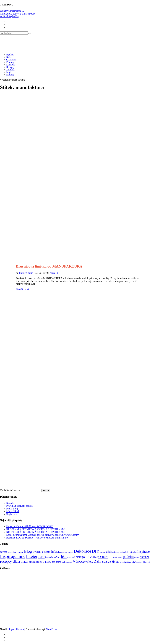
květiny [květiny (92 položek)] (57, 557)
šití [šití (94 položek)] (149, 562)
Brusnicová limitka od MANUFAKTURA (49, 266)
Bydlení (10, 55)
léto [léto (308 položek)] (64, 557)
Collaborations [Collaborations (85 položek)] (61, 552)
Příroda (10, 62)
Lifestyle (11, 65)
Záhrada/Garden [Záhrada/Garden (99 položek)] (135, 562)
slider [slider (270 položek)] (16, 562)
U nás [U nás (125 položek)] (46, 562)
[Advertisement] (80, 133)
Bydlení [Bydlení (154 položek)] (37, 552)
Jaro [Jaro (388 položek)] (41, 556)
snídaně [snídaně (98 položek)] (24, 562)
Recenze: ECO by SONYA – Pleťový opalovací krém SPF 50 (37, 538)
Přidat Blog (12, 509)
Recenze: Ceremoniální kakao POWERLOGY (29, 526)
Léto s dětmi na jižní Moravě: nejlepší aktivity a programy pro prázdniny (43, 535)
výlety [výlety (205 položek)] (89, 562)
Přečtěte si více (24, 289)
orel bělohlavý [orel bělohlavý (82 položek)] (92, 557)
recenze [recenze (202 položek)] (145, 557)
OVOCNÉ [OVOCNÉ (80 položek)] (113, 557)
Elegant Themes (16, 629)
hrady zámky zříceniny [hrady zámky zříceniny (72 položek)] (128, 552)
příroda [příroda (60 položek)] (137, 557)
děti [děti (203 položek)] (108, 552)
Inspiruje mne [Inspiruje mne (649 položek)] (13, 556)
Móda (9, 72)
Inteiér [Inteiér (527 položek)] (32, 556)
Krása (9, 57)
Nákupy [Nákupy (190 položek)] (81, 557)
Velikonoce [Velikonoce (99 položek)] (67, 562)
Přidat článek (13, 511)
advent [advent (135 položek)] (4, 552)
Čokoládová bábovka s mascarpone (18, 14)
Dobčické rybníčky (10, 16)
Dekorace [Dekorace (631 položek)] (83, 551)
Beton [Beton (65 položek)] (10, 552)
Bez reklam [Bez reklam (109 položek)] (18, 552)
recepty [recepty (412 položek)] (6, 561)
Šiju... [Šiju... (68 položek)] (145, 562)
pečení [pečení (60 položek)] (120, 557)
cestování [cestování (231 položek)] (48, 552)
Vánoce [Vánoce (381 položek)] (79, 561)
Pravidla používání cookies (20, 506)
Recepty (10, 67)
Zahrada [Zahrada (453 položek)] (101, 561)
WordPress (51, 629)
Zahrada (10, 70)
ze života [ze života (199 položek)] (114, 562)
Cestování (11, 60)
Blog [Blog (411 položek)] (28, 551)
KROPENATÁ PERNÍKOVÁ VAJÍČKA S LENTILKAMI (36, 529)
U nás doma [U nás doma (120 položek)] (55, 562)
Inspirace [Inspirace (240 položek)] (144, 552)
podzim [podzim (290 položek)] (128, 557)
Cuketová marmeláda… (12, 11)
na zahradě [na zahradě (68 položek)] (71, 557)
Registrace (12, 514)
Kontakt (10, 503)
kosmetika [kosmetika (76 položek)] (49, 557)
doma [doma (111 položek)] (103, 552)
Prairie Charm (26, 273)
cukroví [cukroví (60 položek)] (71, 552)
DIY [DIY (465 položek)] (96, 551)
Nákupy (10, 75)
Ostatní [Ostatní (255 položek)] (103, 557)
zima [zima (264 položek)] (123, 562)
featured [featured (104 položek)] (115, 552)
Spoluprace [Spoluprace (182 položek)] (35, 562)
